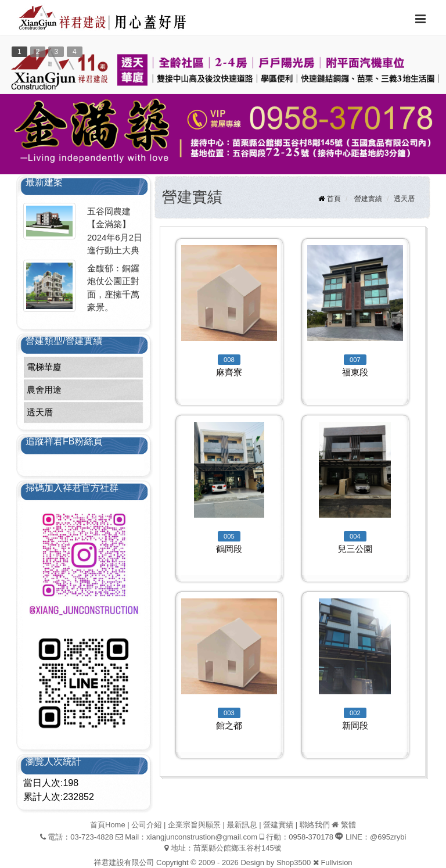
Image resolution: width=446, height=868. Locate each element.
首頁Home (108, 825)
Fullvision (336, 862)
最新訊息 (242, 825)
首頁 (334, 199)
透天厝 (40, 412)
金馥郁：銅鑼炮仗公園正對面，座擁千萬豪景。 (113, 288)
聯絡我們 (315, 825)
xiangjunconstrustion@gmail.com (202, 837)
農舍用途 (44, 390)
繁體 (348, 825)
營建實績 (368, 199)
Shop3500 (294, 862)
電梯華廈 (44, 367)
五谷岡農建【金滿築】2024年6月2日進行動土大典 (115, 231)
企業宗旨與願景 (194, 825)
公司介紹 (146, 825)
